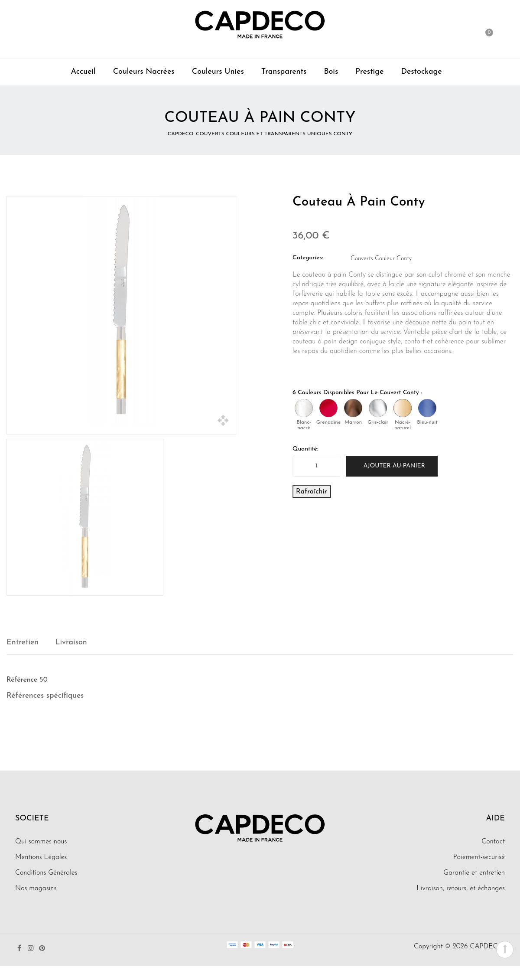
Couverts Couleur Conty (381, 259)
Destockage (421, 72)
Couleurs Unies (218, 72)
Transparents (284, 72)
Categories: (308, 258)
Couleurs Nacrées (144, 72)
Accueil (83, 72)
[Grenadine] (328, 408)
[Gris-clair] (378, 408)
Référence (22, 680)
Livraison (71, 642)
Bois (331, 72)
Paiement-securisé (479, 857)
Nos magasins (36, 889)
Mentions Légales (41, 857)
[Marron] (353, 408)
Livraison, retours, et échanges (461, 889)
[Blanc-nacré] (304, 408)
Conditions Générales (46, 873)
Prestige (369, 72)
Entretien (23, 642)
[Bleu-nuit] (427, 408)
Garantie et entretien (474, 873)
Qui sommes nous (41, 842)
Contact (493, 842)
